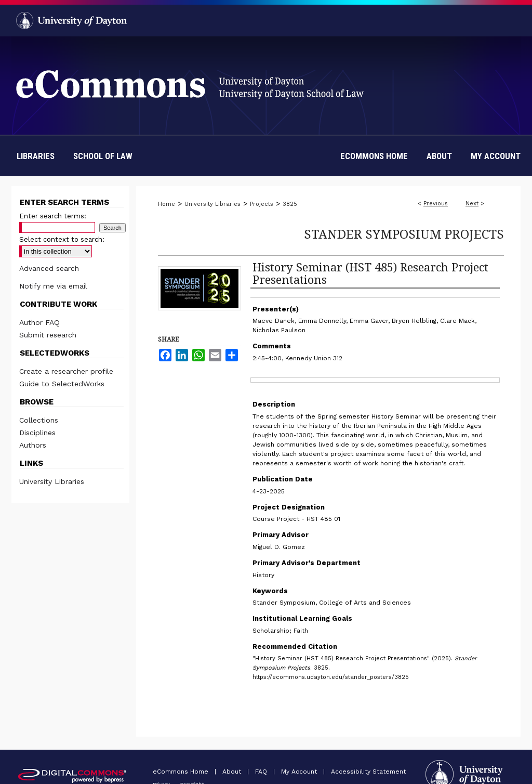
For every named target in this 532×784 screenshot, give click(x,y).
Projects (262, 204)
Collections (39, 420)
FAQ (262, 772)
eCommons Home (182, 772)
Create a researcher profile (66, 371)
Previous (436, 204)
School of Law (103, 156)
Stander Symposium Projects (404, 234)
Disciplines (37, 433)
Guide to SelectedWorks (62, 384)
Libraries (36, 156)
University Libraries (212, 204)
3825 (290, 204)
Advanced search (49, 268)
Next (472, 204)
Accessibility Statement (368, 772)
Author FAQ (39, 322)
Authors (33, 445)
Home (167, 204)
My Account (300, 772)
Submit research (48, 335)
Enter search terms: (53, 216)
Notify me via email (53, 286)
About (233, 772)
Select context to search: (62, 239)
